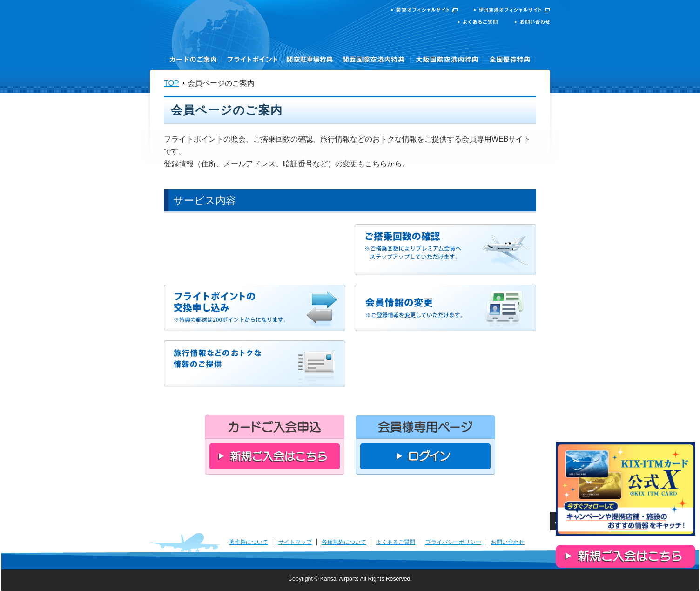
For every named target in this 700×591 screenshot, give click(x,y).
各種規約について (344, 542)
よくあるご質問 (396, 542)
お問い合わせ (508, 542)
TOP (172, 83)
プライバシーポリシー (453, 542)
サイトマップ (295, 542)
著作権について (249, 542)
